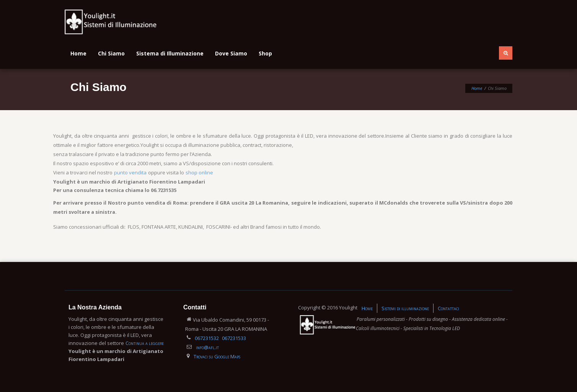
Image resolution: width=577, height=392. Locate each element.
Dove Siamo (231, 53)
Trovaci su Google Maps (217, 356)
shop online (199, 172)
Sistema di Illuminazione (170, 53)
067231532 (207, 338)
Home (78, 53)
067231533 (234, 338)
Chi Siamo (111, 53)
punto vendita (130, 172)
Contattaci (448, 308)
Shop (265, 53)
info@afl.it (207, 347)
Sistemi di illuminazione (405, 308)
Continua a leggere (145, 343)
